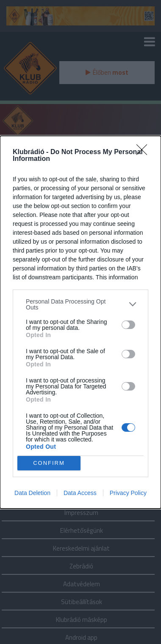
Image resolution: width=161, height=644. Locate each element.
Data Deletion (32, 493)
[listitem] (80, 304)
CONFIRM (49, 463)
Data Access (80, 493)
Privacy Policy (128, 493)
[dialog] (80, 322)
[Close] (144, 152)
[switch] (128, 325)
